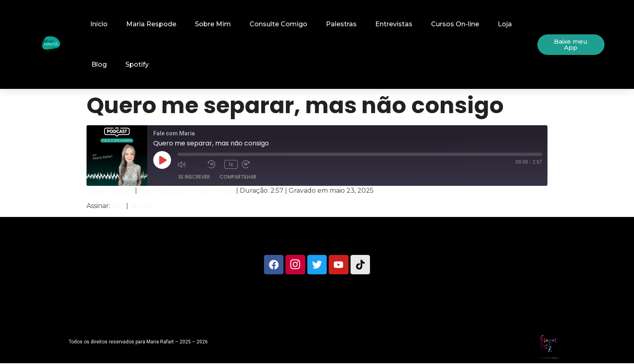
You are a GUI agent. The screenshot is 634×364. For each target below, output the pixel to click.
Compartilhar (238, 177)
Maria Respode (151, 24)
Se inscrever (194, 177)
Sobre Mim (213, 24)
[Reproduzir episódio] (162, 160)
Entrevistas (394, 24)
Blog (99, 64)
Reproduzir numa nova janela (187, 190)
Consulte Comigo (278, 24)
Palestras (341, 24)
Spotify (137, 64)
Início (99, 24)
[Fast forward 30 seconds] (255, 164)
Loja (505, 24)
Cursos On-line (455, 24)
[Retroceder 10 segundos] (214, 164)
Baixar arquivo (110, 190)
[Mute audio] (190, 164)
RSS (118, 206)
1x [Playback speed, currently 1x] (231, 164)
